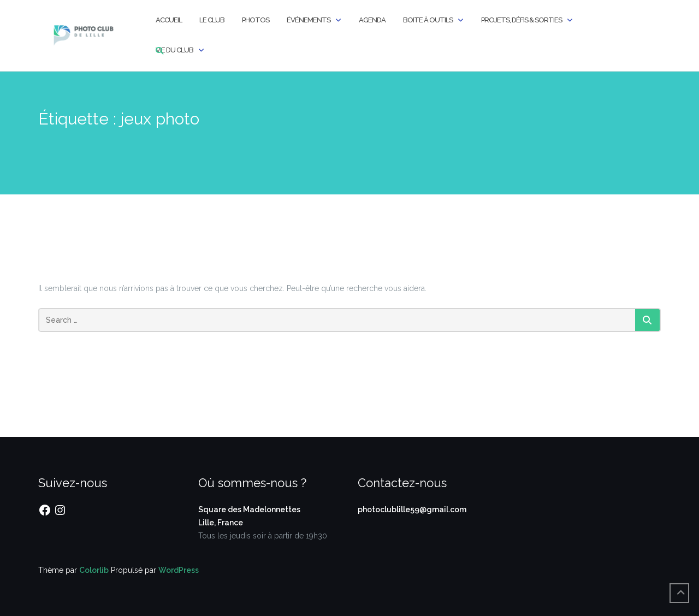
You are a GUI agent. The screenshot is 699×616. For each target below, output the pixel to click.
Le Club (212, 20)
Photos (256, 20)
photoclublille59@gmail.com (412, 510)
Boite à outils (428, 20)
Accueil (169, 20)
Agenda (372, 20)
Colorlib (94, 570)
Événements (309, 20)
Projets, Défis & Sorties (522, 20)
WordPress (179, 570)
